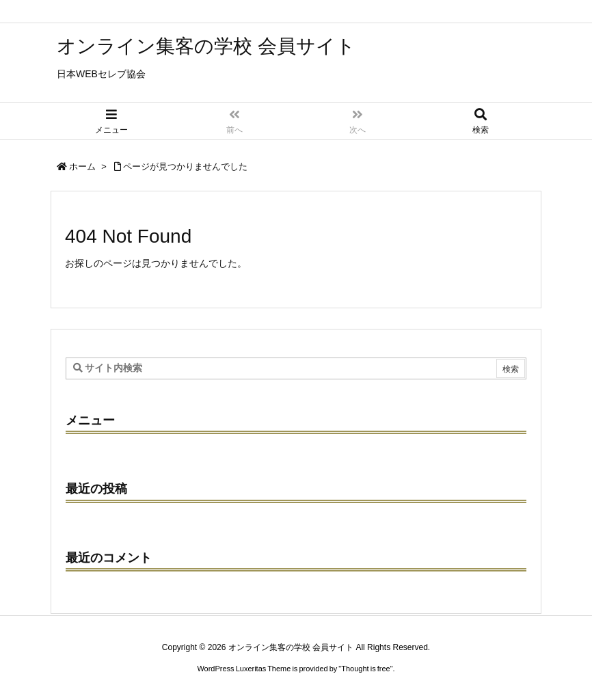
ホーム (82, 166)
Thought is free (365, 669)
